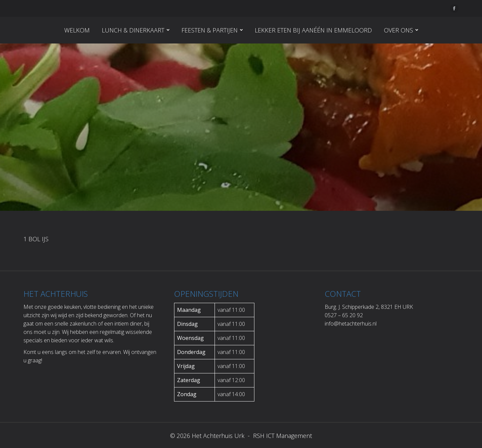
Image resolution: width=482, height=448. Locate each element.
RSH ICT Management (282, 436)
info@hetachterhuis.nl (351, 324)
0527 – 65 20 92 (344, 315)
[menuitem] (77, 30)
